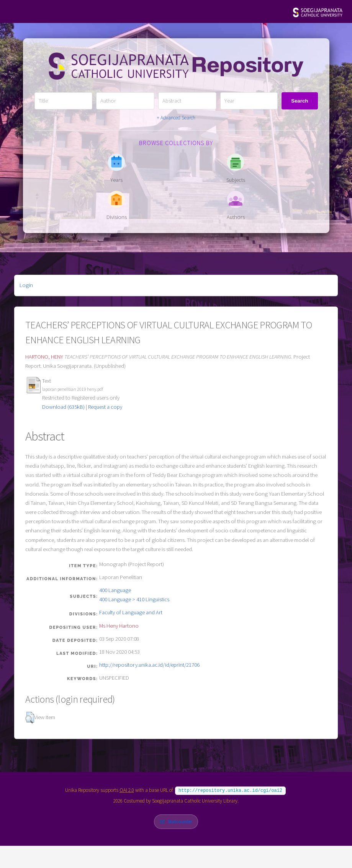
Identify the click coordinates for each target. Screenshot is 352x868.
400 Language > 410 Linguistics (134, 599)
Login (26, 285)
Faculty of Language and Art (131, 612)
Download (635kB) (63, 407)
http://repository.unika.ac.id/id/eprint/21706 (149, 665)
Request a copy (105, 407)
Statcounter (180, 821)
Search (300, 101)
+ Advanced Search (176, 118)
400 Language (115, 590)
